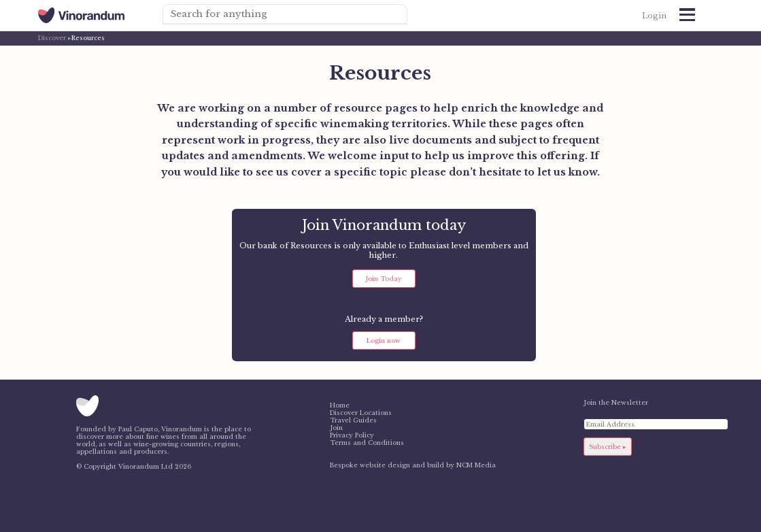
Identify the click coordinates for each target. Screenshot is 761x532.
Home (340, 405)
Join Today (384, 279)
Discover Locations (361, 413)
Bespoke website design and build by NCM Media (413, 465)
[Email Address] (656, 424)
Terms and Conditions (367, 443)
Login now (384, 340)
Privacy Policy (352, 435)
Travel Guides (353, 420)
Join (336, 428)
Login (654, 16)
